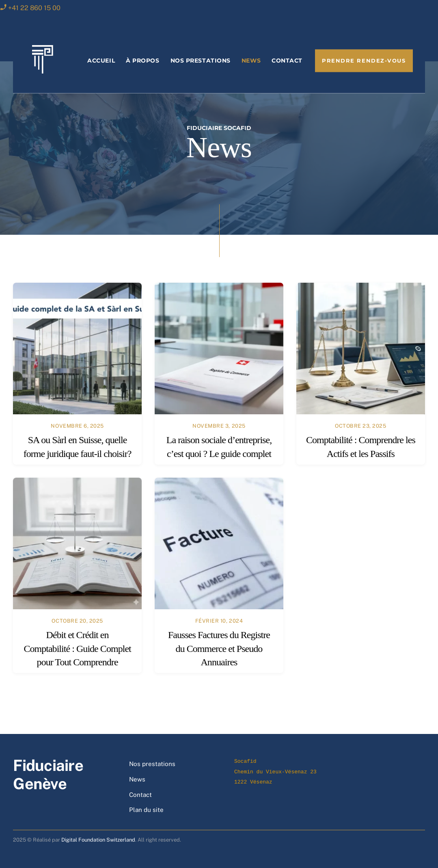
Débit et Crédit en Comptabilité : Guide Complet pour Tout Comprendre (77, 648)
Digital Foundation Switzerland (98, 840)
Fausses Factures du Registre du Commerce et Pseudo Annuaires (219, 648)
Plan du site (146, 810)
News (251, 61)
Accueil (101, 61)
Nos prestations (201, 61)
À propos (142, 61)
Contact (287, 61)
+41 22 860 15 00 (34, 8)
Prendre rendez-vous (364, 61)
